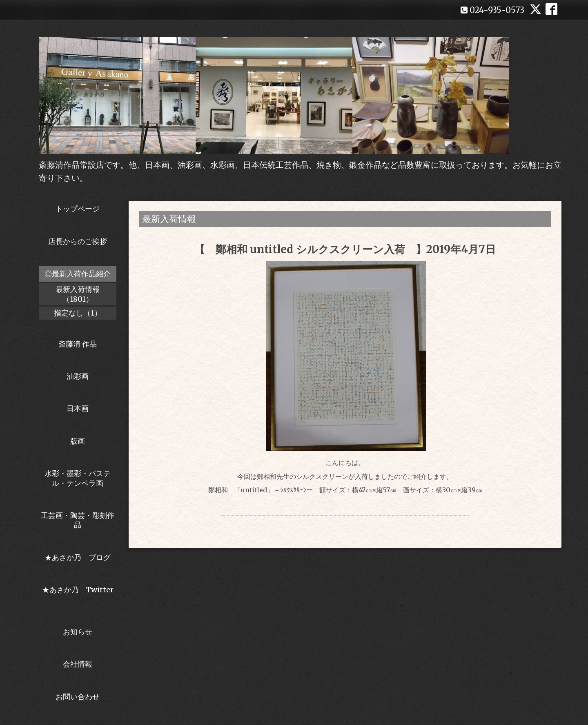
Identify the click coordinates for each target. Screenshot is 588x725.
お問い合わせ (78, 697)
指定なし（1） (78, 313)
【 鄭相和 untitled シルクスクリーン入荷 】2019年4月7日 (345, 249)
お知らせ (78, 632)
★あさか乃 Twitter (78, 594)
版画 (78, 441)
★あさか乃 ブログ (80, 557)
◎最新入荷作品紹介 (78, 274)
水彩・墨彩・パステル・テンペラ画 (78, 478)
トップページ (78, 209)
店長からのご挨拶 (78, 241)
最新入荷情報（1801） (78, 294)
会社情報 (78, 664)
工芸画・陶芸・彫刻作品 (78, 520)
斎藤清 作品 (78, 344)
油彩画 (78, 376)
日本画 (78, 408)
